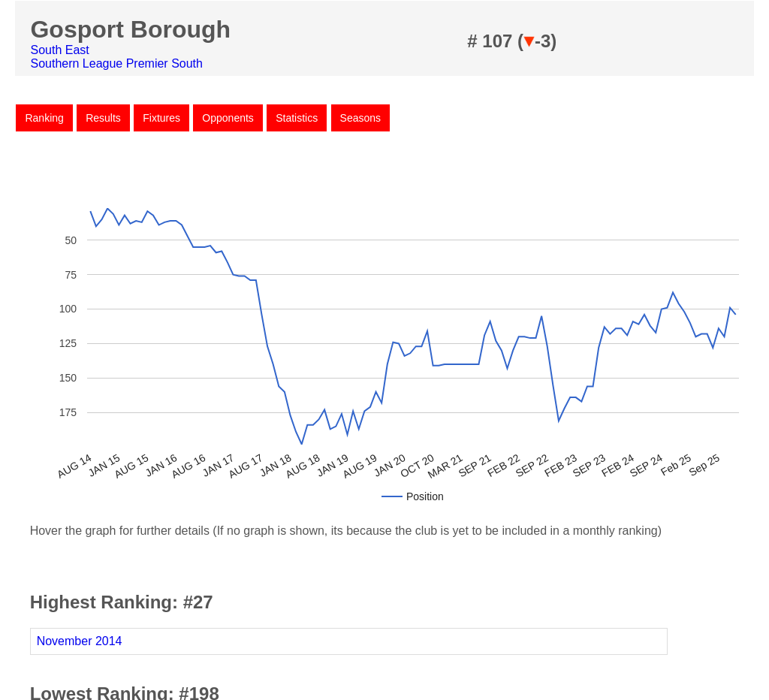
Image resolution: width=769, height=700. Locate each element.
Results (103, 118)
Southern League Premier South (116, 63)
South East (59, 50)
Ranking (44, 118)
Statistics (297, 118)
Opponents (228, 118)
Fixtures (161, 118)
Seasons (360, 118)
